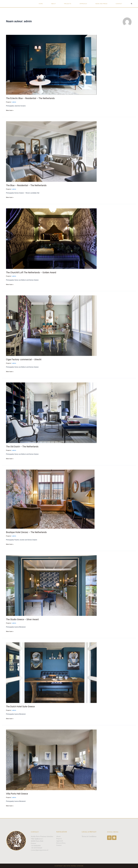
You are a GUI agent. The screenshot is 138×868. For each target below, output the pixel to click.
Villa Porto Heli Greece (17, 794)
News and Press (101, 4)
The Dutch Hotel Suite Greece (21, 706)
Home (41, 4)
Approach (83, 4)
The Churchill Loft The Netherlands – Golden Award (32, 272)
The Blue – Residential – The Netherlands (27, 185)
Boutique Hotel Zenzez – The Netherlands (27, 532)
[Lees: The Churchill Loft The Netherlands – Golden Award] (51, 238)
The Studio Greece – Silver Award (23, 619)
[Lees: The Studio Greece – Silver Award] (51, 585)
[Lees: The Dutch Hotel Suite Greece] (51, 673)
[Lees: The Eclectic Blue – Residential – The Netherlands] (51, 65)
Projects (68, 4)
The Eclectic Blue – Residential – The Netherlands (31, 98)
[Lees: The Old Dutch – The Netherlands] (51, 413)
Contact (119, 4)
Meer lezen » (10, 110)
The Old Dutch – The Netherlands (23, 447)
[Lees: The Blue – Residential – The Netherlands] (51, 151)
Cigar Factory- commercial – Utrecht (25, 359)
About (53, 4)
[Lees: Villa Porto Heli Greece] (51, 760)
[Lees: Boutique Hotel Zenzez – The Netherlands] (50, 499)
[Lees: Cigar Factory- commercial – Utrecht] (51, 326)
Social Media (113, 832)
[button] (132, 4)
